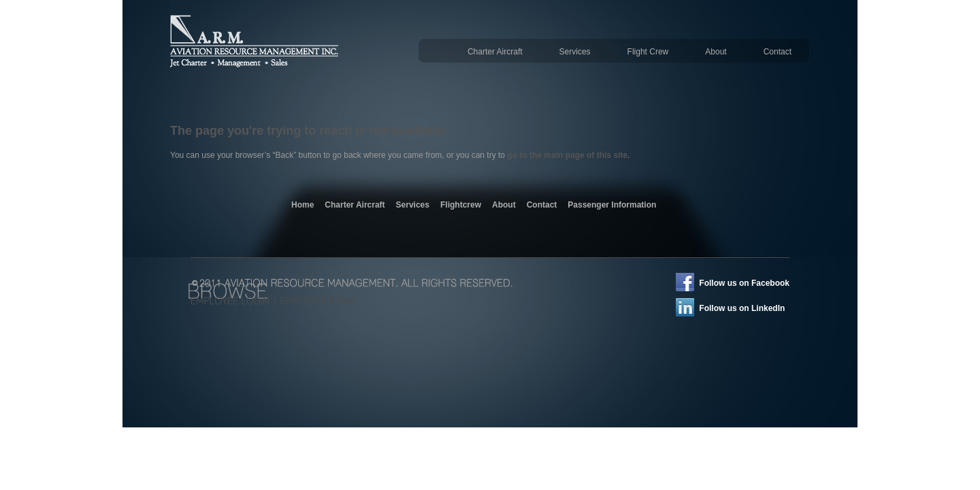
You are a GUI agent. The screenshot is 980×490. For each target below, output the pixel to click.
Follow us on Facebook (744, 283)
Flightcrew (461, 205)
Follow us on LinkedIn (742, 308)
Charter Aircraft (495, 52)
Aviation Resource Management (258, 48)
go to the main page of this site (567, 155)
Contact (778, 52)
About (716, 52)
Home (303, 205)
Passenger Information (612, 205)
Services (575, 52)
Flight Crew (648, 52)
